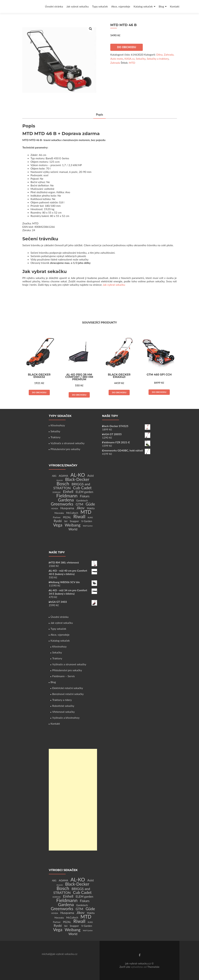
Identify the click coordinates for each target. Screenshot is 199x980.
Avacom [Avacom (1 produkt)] (60, 480)
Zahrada (115, 63)
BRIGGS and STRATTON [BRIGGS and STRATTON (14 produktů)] (72, 486)
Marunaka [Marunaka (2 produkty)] (59, 513)
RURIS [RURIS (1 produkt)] (90, 517)
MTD (132, 63)
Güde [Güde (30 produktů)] (90, 504)
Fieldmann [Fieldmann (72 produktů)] (67, 496)
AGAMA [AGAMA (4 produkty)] (63, 476)
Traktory (55, 437)
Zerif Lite (125, 967)
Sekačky (141, 59)
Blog (161, 6)
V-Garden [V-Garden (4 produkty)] (87, 521)
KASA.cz (129, 59)
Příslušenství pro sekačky (65, 449)
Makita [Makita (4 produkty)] (91, 508)
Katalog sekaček (143, 6)
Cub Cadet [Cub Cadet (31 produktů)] (82, 488)
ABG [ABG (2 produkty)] (54, 476)
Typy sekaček (100, 6)
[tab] (100, 115)
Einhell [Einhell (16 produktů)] (68, 492)
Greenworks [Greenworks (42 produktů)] (62, 504)
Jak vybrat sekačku (78, 6)
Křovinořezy (58, 425)
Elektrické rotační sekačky (68, 688)
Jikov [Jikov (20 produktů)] (80, 508)
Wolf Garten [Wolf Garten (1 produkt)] (88, 526)
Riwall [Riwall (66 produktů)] (79, 516)
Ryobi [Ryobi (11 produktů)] (58, 521)
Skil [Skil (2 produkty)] (66, 521)
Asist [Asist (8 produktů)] (91, 476)
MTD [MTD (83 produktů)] (86, 512)
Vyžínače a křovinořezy (66, 718)
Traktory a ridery (62, 700)
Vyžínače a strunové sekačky (67, 443)
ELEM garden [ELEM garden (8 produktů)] (84, 492)
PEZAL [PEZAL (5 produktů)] (67, 517)
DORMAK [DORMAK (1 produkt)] (57, 492)
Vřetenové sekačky (63, 712)
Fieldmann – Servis (63, 676)
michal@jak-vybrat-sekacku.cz (60, 954)
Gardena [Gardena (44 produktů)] (66, 500)
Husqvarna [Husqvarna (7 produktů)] (67, 508)
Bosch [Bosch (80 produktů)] (63, 484)
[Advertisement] (73, 800)
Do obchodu (127, 47)
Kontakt (175, 6)
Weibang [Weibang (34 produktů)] (73, 525)
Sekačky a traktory (158, 59)
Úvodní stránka (54, 6)
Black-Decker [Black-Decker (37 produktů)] (77, 479)
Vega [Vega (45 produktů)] (58, 525)
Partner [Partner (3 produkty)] (57, 517)
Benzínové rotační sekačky (68, 694)
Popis (100, 115)
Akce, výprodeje (121, 6)
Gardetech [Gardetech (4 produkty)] (82, 500)
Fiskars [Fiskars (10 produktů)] (85, 496)
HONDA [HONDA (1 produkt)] (55, 508)
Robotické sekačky (63, 706)
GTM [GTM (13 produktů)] (79, 504)
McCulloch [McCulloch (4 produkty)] (72, 513)
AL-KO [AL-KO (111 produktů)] (78, 475)
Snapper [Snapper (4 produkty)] (74, 521)
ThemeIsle (153, 967)
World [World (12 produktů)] (73, 529)
